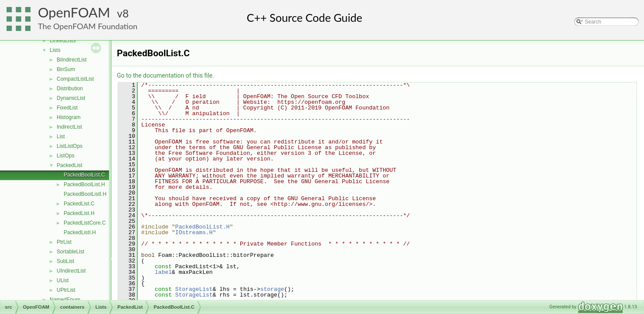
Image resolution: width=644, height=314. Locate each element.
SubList (65, 261)
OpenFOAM (74, 12)
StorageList (194, 289)
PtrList (64, 242)
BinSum (66, 69)
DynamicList (71, 98)
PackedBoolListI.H (85, 194)
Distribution (70, 89)
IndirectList (69, 127)
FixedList (67, 108)
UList (63, 280)
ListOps (66, 156)
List (61, 137)
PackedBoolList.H (84, 184)
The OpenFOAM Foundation (88, 26)
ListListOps (70, 146)
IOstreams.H (194, 232)
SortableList (70, 252)
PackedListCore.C (85, 223)
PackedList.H (79, 213)
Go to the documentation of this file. (165, 75)
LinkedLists (63, 41)
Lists (55, 50)
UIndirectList (71, 271)
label (163, 272)
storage (272, 289)
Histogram (69, 117)
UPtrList (66, 290)
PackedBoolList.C (84, 175)
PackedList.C (79, 204)
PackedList (70, 165)
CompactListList (75, 79)
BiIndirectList (72, 60)
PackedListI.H (80, 232)
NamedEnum (65, 300)
